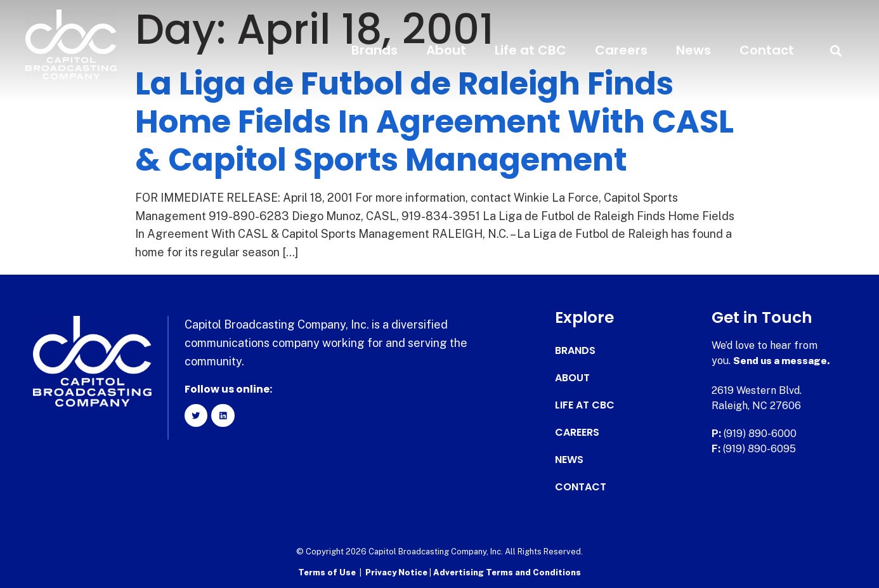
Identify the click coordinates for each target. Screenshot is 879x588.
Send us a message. (782, 361)
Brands (374, 50)
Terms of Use (327, 572)
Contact (767, 50)
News (693, 50)
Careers (621, 50)
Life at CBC (531, 50)
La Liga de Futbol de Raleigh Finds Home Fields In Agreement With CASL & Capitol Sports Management (434, 122)
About (446, 50)
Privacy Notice (397, 572)
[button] (836, 50)
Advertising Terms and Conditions (507, 572)
